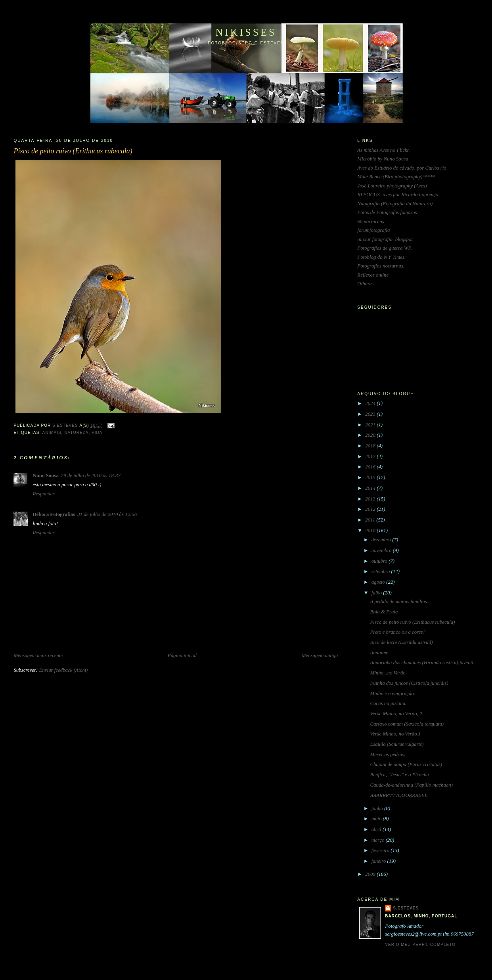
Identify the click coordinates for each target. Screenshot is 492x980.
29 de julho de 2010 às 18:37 (91, 476)
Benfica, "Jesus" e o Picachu (400, 775)
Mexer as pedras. (388, 755)
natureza (76, 433)
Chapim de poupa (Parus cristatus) (406, 764)
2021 (371, 425)
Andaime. (380, 653)
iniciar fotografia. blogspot (385, 239)
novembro (382, 550)
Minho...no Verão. (389, 673)
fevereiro (381, 850)
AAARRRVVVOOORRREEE (399, 795)
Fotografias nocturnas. (381, 266)
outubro (380, 561)
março (379, 840)
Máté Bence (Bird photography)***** (396, 177)
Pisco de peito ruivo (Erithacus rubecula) (413, 622)
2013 (371, 499)
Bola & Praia (384, 612)
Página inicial (182, 655)
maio (377, 819)
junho (378, 808)
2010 (371, 531)
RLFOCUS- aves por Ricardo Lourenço (398, 195)
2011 (371, 520)
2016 (371, 467)
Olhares (365, 284)
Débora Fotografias (54, 514)
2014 (371, 488)
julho (377, 593)
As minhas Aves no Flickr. (383, 150)
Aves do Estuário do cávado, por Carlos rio (402, 168)
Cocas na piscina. (389, 703)
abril (377, 829)
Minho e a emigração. (393, 693)
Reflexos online (373, 275)
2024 (371, 403)
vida (97, 433)
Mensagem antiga (320, 655)
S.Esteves (406, 908)
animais (52, 433)
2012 (371, 509)
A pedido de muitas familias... (401, 602)
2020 (371, 435)
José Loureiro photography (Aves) (392, 186)
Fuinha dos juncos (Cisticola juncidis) (409, 683)
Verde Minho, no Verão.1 (396, 734)
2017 (371, 457)
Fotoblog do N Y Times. (381, 257)
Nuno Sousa (45, 476)
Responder (43, 494)
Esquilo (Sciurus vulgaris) (397, 744)
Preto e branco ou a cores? (398, 632)
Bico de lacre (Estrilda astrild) (402, 642)
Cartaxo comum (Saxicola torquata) (407, 724)
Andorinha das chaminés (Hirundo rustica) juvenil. (423, 663)
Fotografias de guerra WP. (385, 248)
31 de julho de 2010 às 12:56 (107, 514)
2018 (371, 446)
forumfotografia (373, 230)
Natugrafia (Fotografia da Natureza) (395, 204)
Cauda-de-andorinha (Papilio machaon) (412, 785)
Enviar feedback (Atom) (64, 670)
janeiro (379, 861)
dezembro (382, 540)
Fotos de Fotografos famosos (387, 212)
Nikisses (246, 32)
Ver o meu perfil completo (420, 945)
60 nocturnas (371, 222)
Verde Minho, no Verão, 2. (397, 714)
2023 (371, 414)
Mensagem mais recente (38, 655)
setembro (381, 571)
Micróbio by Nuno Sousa (383, 159)
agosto (379, 582)
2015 (371, 478)
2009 (371, 874)
